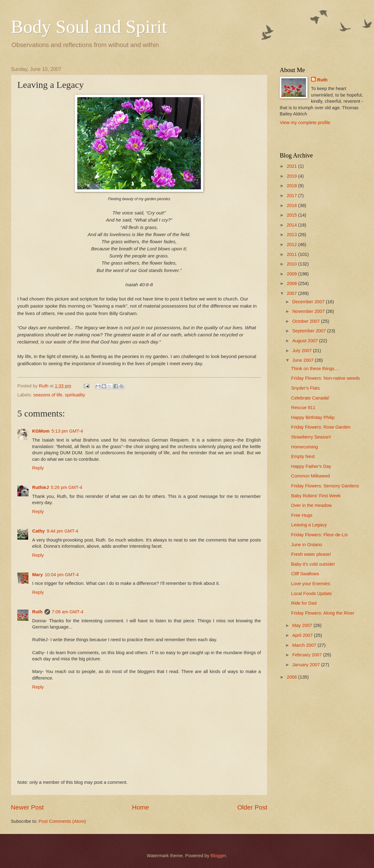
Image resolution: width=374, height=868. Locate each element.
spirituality (75, 395)
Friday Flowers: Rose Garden (321, 427)
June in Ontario (307, 545)
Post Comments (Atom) (62, 821)
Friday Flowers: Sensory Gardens (325, 486)
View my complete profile (305, 123)
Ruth (37, 612)
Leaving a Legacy (309, 525)
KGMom (41, 431)
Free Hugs (302, 515)
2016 (293, 205)
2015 (293, 215)
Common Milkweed (310, 476)
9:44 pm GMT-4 (62, 531)
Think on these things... (315, 369)
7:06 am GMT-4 (68, 612)
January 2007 (306, 665)
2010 (293, 264)
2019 (293, 176)
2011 (293, 254)
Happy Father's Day (311, 466)
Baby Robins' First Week (316, 496)
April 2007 (303, 635)
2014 (293, 225)
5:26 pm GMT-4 (66, 487)
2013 (293, 235)
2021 (293, 166)
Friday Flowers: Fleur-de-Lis (319, 535)
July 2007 (302, 351)
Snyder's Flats (306, 388)
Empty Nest (303, 456)
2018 (293, 186)
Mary (37, 575)
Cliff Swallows (305, 574)
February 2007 (308, 655)
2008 (293, 283)
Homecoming (305, 447)
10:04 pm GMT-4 (62, 575)
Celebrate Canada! (310, 398)
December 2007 (309, 302)
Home (140, 807)
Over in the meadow (312, 505)
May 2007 (303, 625)
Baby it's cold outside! (313, 564)
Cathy (38, 531)
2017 (293, 196)
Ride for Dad (304, 603)
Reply (38, 468)
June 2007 (303, 360)
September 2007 (310, 331)
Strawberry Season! (311, 437)
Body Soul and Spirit (89, 27)
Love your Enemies (311, 584)
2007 (293, 293)
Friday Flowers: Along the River (323, 613)
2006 (293, 677)
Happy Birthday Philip (313, 417)
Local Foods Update (312, 594)
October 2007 (306, 321)
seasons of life (48, 395)
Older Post (252, 807)
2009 (293, 274)
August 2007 (306, 341)
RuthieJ (40, 487)
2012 (293, 244)
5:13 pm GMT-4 (67, 431)
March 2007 (305, 645)
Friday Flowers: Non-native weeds (326, 378)
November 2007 (309, 311)
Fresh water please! (311, 554)
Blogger (218, 856)
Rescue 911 (303, 408)
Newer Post (27, 807)
